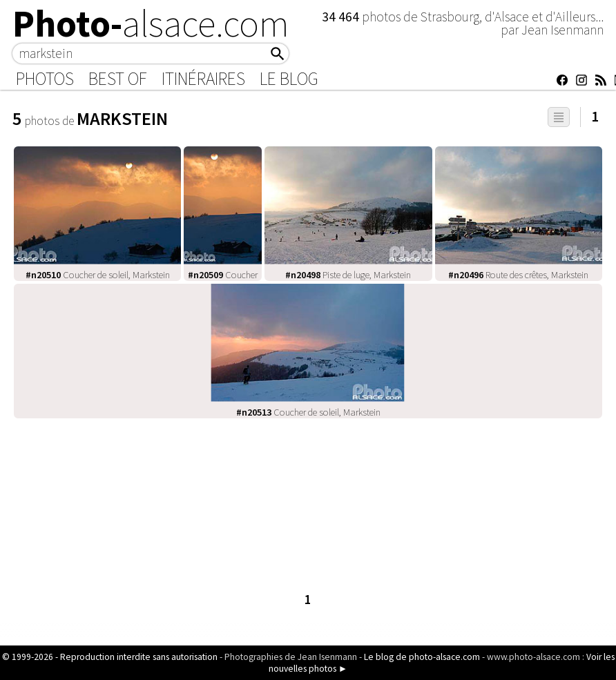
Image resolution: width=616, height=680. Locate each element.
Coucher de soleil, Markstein (98, 275)
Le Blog (289, 79)
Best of (118, 79)
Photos (45, 79)
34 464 (342, 17)
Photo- (151, 23)
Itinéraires (203, 79)
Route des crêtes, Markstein (518, 275)
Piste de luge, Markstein (348, 275)
